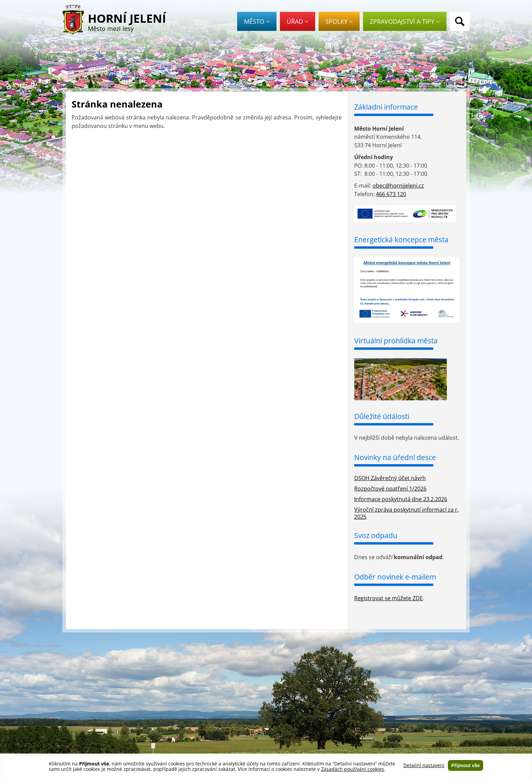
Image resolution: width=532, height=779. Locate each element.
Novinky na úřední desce (395, 457)
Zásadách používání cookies (353, 769)
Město (257, 21)
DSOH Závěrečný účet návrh (390, 478)
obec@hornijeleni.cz (398, 186)
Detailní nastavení (424, 765)
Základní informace (386, 107)
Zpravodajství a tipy (405, 21)
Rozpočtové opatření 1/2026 (390, 489)
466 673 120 (391, 194)
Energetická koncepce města (401, 240)
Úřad (298, 21)
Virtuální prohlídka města (396, 341)
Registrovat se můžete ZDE (388, 598)
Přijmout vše (465, 765)
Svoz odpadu (376, 535)
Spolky (339, 21)
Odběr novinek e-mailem (395, 577)
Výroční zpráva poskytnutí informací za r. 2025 (406, 513)
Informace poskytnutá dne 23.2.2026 (401, 499)
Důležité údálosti (382, 416)
